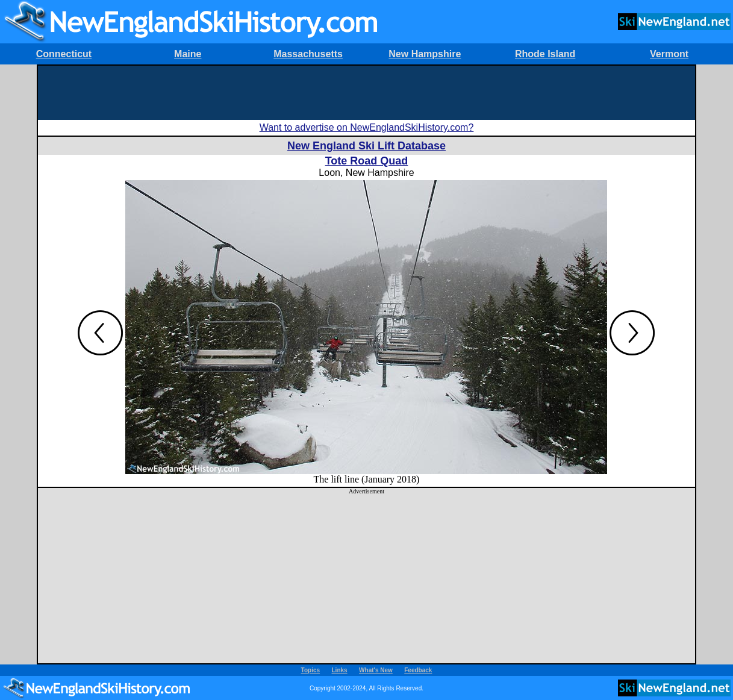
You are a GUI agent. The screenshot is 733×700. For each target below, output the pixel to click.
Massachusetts (308, 54)
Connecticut (64, 54)
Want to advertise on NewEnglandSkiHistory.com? (367, 127)
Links (340, 670)
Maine (188, 54)
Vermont (669, 54)
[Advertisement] (366, 93)
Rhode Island (545, 54)
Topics (310, 670)
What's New (376, 670)
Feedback (418, 670)
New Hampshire (425, 54)
